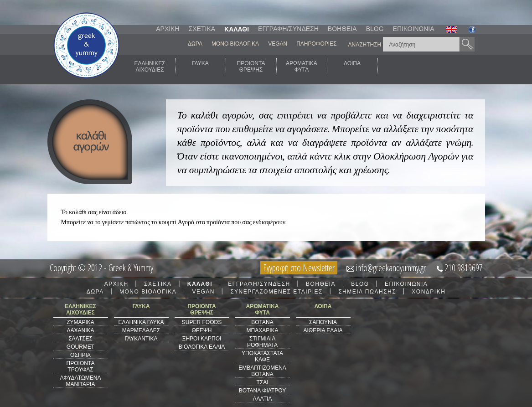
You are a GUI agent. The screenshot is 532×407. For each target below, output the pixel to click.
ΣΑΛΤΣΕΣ (80, 339)
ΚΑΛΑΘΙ (237, 29)
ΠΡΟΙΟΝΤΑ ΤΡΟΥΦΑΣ (81, 366)
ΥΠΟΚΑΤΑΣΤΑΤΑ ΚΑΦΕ (262, 356)
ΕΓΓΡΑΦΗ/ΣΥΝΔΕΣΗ (288, 29)
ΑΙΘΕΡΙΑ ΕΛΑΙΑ (323, 330)
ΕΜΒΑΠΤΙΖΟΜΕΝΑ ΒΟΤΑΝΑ (262, 371)
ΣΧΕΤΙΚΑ (202, 29)
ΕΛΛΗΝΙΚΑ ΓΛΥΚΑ (141, 322)
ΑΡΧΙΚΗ (168, 29)
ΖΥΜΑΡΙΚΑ (80, 322)
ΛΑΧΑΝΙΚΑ (80, 330)
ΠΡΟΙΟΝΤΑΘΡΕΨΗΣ (251, 67)
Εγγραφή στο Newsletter (299, 268)
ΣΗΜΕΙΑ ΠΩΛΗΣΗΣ (367, 292)
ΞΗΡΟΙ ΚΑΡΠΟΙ (202, 339)
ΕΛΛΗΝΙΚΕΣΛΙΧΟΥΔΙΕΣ (150, 67)
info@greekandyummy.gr (391, 268)
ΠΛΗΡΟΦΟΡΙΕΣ (316, 44)
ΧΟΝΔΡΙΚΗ (429, 292)
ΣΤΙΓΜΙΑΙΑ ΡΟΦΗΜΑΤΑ (262, 342)
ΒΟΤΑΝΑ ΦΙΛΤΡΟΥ (262, 391)
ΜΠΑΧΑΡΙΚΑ (262, 330)
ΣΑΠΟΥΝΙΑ (323, 322)
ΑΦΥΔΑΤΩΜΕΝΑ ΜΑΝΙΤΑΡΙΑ (81, 381)
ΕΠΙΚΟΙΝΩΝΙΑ (414, 29)
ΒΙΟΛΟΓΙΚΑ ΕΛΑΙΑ (202, 347)
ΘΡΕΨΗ (201, 330)
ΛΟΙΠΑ (352, 67)
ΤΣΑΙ (262, 382)
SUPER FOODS (202, 322)
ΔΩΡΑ (195, 44)
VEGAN (278, 44)
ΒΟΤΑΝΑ (262, 322)
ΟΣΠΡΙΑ (80, 355)
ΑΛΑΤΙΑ (263, 399)
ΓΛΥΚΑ (200, 67)
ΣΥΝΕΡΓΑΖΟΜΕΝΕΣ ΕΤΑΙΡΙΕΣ (276, 292)
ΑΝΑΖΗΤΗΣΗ (365, 45)
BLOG (375, 29)
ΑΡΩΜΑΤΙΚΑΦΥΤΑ (302, 67)
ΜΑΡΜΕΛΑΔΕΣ (141, 330)
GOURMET (80, 347)
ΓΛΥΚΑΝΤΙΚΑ (141, 339)
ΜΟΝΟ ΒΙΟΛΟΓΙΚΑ (235, 44)
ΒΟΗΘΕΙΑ (342, 29)
